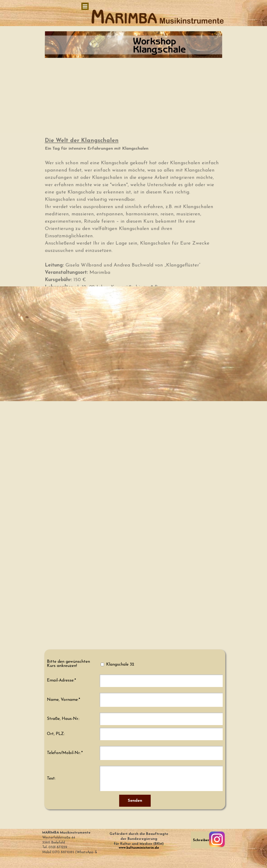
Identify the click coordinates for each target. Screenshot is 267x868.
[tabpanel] (139, 840)
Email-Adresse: (61, 680)
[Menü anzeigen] (85, 6)
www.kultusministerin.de (139, 848)
